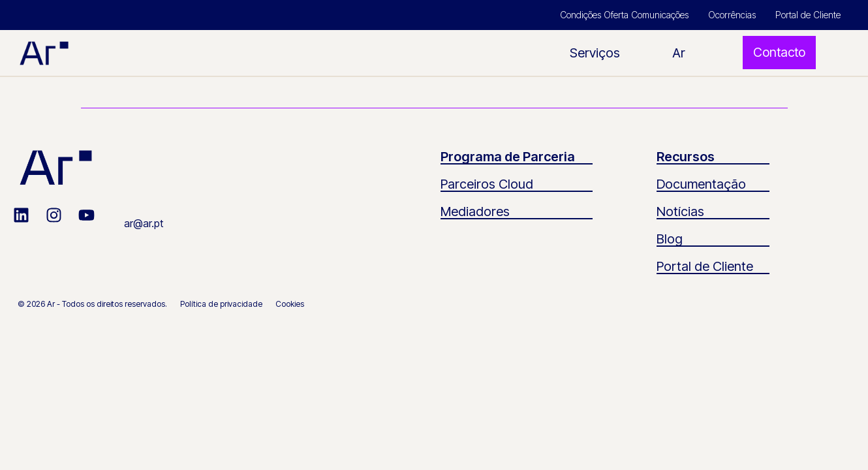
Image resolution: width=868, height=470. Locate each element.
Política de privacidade (221, 304)
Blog (670, 239)
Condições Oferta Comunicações (624, 15)
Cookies (290, 304)
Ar (679, 53)
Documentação (701, 184)
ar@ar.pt (144, 223)
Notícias (680, 211)
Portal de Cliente (808, 15)
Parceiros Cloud (487, 184)
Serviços (595, 53)
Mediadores (475, 211)
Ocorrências (732, 15)
